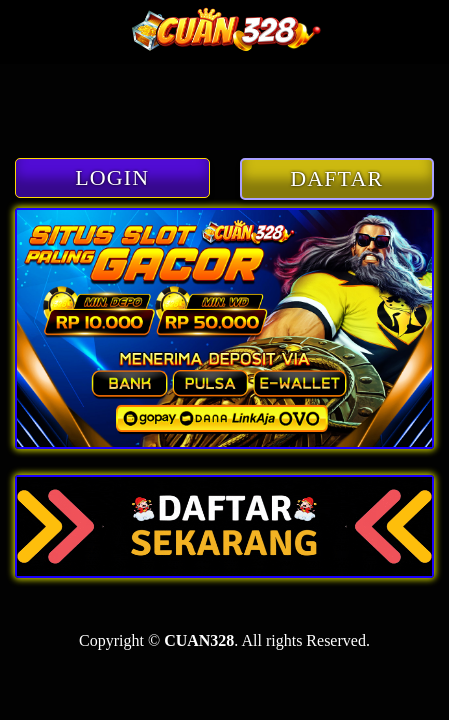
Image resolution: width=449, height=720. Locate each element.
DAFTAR (336, 178)
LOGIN (112, 177)
